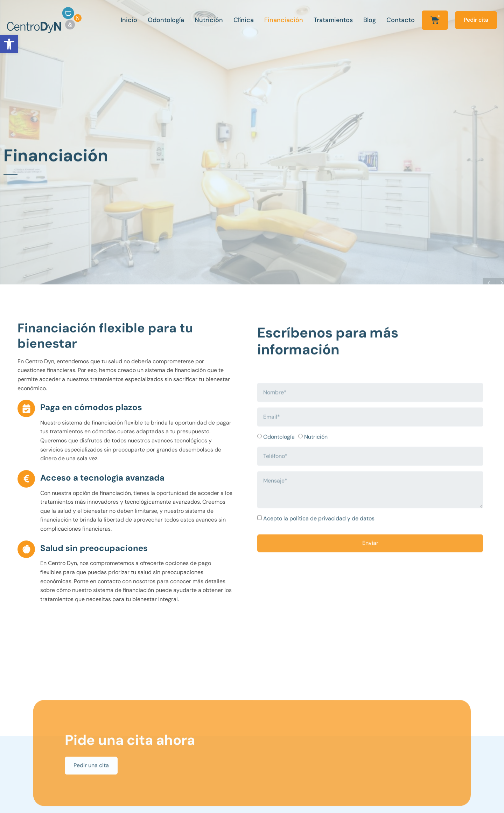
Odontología (166, 20)
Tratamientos (333, 20)
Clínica (244, 20)
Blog (370, 20)
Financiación (284, 20)
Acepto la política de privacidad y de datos (319, 559)
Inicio (129, 20)
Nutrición (209, 20)
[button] (9, 44)
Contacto (401, 20)
